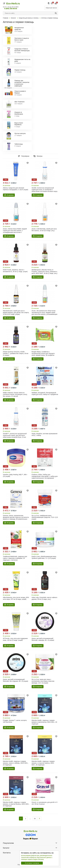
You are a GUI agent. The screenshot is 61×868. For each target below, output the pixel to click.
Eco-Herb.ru (13, 4)
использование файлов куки (30, 855)
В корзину (10, 195)
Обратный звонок (51, 8)
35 (35, 819)
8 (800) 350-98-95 (11, 9)
